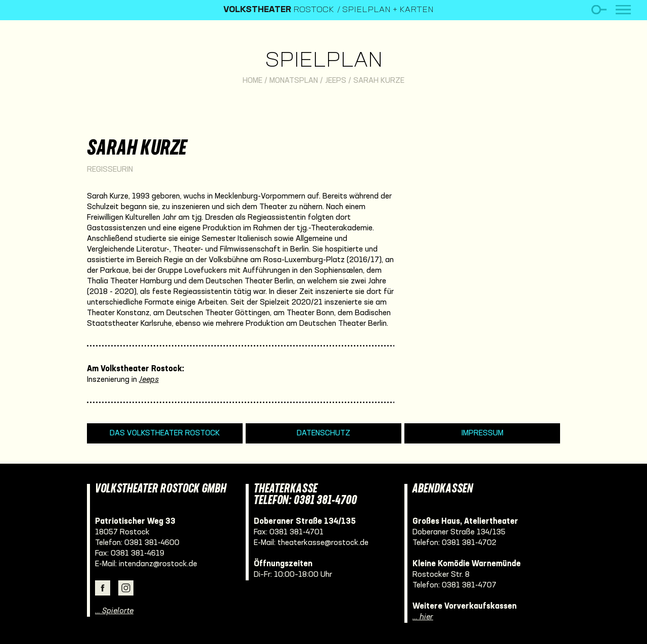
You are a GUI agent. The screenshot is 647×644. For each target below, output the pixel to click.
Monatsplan (294, 81)
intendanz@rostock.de (158, 564)
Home (252, 81)
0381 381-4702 (469, 543)
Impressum (482, 433)
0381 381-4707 (469, 585)
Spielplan (324, 61)
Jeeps (336, 81)
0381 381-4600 (152, 543)
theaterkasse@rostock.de (323, 543)
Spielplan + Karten (388, 10)
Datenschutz (323, 433)
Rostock (279, 10)
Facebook (103, 588)
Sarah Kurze (379, 81)
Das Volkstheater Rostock (165, 433)
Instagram (126, 588)
